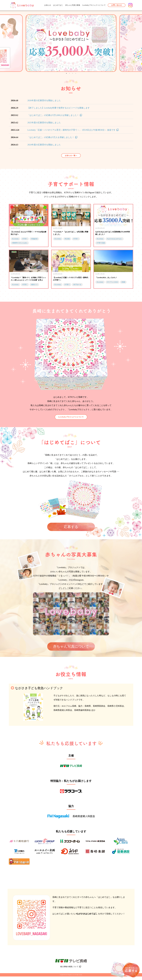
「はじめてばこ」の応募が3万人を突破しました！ (51, 137)
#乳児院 (67, 239)
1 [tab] (66, 73)
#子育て (25, 239)
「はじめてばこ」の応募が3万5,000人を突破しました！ (53, 115)
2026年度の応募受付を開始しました (44, 100)
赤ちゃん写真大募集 (73, 5)
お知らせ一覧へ (71, 155)
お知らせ (48, 5)
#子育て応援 (101, 243)
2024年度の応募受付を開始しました (44, 145)
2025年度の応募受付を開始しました (44, 123)
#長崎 (123, 282)
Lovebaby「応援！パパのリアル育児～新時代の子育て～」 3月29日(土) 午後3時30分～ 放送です (71, 130)
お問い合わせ (117, 5)
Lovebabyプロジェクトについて (94, 5)
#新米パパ (34, 285)
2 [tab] (69, 73)
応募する (71, 527)
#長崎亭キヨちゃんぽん (20, 243)
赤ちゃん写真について (71, 646)
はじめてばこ (58, 5)
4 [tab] (76, 73)
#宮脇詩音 (34, 239)
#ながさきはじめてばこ (115, 239)
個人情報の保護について (69, 970)
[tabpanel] (71, 43)
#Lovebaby (15, 239)
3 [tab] (73, 73)
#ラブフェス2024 (112, 282)
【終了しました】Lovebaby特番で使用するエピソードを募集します (59, 108)
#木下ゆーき (77, 285)
